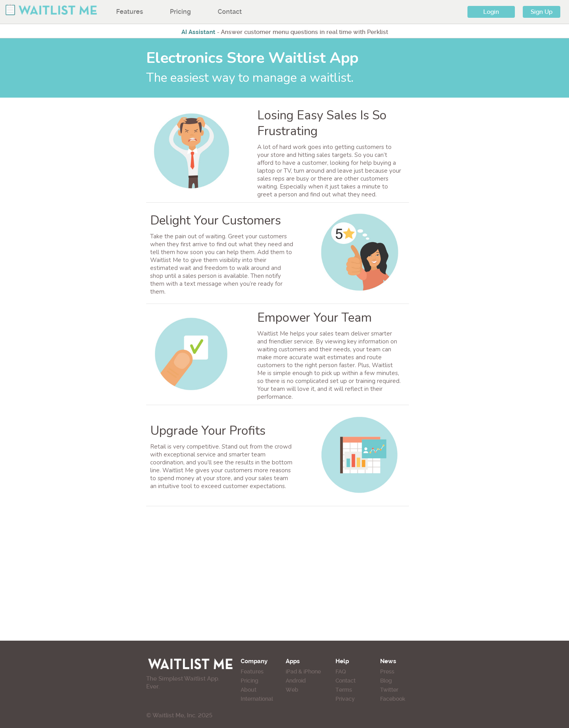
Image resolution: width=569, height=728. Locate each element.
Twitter (389, 690)
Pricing (180, 12)
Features (130, 12)
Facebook (393, 699)
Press (387, 671)
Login (491, 12)
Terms (344, 690)
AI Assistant (198, 32)
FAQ (341, 671)
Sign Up (542, 12)
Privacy (345, 699)
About (249, 690)
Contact (230, 12)
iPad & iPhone (303, 671)
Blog (386, 681)
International (257, 699)
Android (296, 681)
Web (292, 690)
